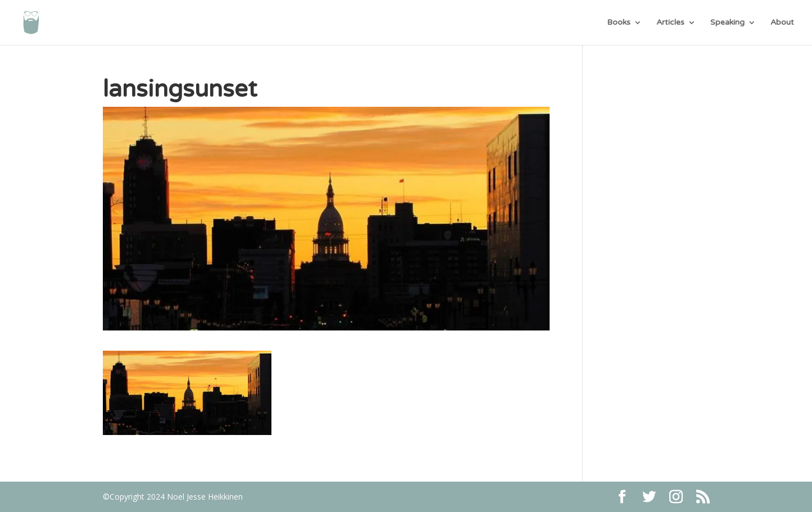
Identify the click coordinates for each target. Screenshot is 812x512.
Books (619, 23)
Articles (670, 23)
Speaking (727, 23)
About (782, 23)
